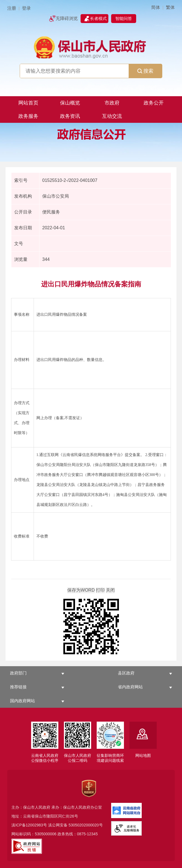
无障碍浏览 (67, 18)
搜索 (145, 71)
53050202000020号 (86, 825)
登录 (26, 8)
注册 (12, 8)
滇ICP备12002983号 (29, 825)
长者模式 (98, 18)
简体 (156, 7)
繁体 (170, 7)
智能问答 (124, 18)
